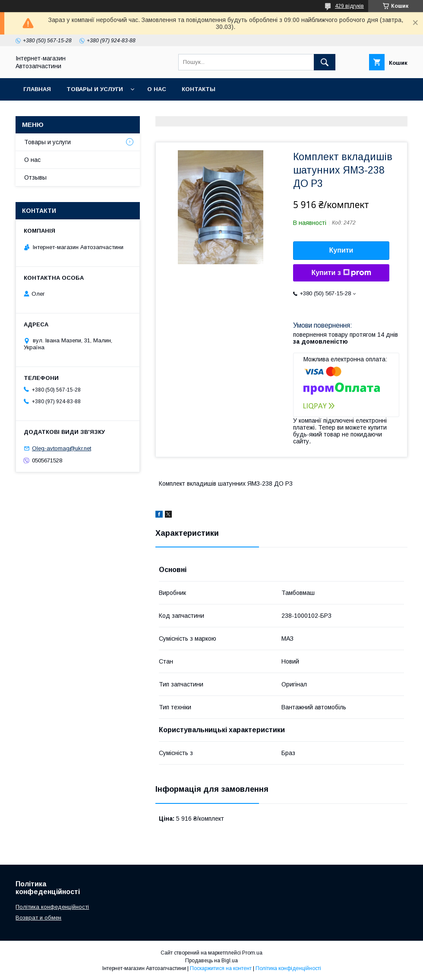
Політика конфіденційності (288, 968)
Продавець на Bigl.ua (211, 961)
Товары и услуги (95, 89)
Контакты (199, 89)
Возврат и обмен (38, 918)
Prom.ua (252, 953)
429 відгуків (349, 6)
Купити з (341, 273)
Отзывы (35, 177)
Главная (37, 89)
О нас (157, 89)
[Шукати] (325, 62)
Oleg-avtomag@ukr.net (62, 448)
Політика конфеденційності (52, 907)
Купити (341, 250)
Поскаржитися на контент (221, 968)
